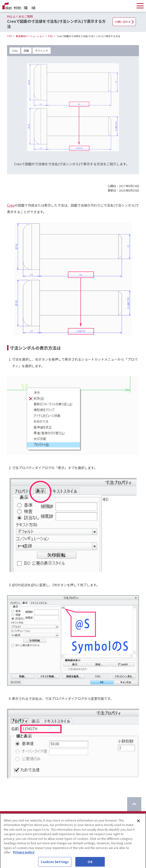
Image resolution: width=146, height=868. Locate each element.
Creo (15, 50)
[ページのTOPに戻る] (134, 804)
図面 (26, 50)
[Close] (138, 824)
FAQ (50, 36)
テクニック (42, 50)
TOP (9, 36)
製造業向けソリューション (30, 36)
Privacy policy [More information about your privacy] (24, 855)
